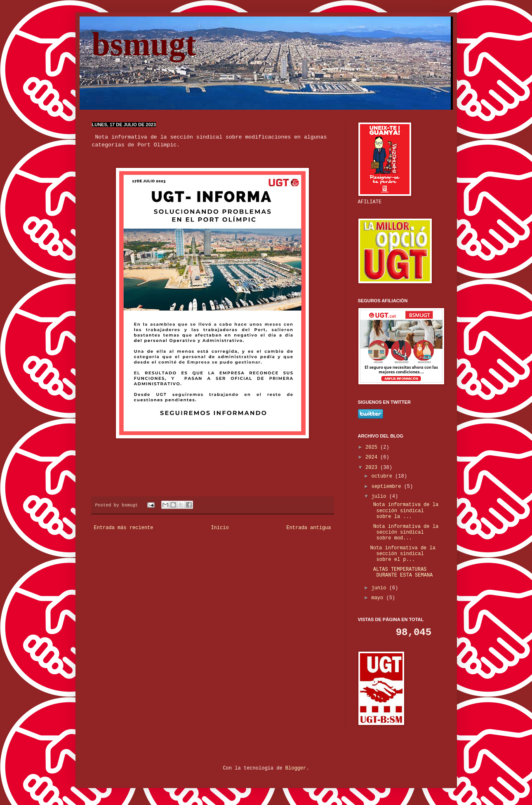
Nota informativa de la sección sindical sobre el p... (403, 554)
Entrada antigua (308, 528)
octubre (383, 476)
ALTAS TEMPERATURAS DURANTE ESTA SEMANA (401, 572)
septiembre (387, 487)
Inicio (220, 528)
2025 (373, 447)
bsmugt (144, 44)
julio (380, 497)
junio (380, 588)
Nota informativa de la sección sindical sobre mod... (404, 533)
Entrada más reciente (124, 528)
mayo (379, 598)
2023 (373, 468)
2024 (373, 457)
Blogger (296, 768)
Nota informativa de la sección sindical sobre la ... (404, 511)
